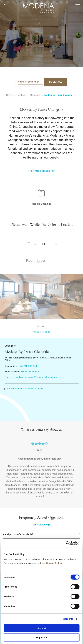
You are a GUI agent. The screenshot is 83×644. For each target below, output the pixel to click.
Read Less (49, 171)
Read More (35, 171)
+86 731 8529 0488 (29, 366)
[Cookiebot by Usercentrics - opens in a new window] (66, 543)
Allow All (41, 628)
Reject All (42, 637)
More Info (68, 619)
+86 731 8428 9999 (30, 372)
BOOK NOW (56, 82)
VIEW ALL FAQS (41, 525)
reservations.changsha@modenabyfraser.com (34, 377)
